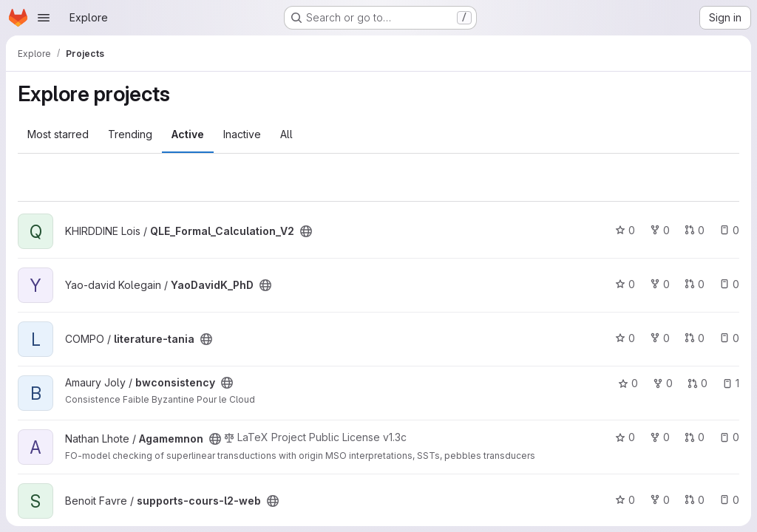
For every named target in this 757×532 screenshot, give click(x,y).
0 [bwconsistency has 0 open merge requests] (697, 383)
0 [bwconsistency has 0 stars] (628, 383)
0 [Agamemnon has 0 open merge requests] (695, 437)
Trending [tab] (130, 134)
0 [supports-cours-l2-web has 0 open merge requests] (695, 500)
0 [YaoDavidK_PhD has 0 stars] (625, 284)
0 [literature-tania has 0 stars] (625, 338)
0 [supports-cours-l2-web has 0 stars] (625, 500)
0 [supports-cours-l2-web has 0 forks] (660, 500)
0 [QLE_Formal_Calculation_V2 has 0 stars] (625, 230)
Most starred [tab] (58, 134)
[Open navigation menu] (44, 18)
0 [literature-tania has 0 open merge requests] (695, 338)
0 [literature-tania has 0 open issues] (729, 338)
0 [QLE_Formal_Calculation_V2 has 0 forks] (660, 230)
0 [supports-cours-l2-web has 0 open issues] (729, 500)
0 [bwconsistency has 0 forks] (663, 383)
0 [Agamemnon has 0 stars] (625, 437)
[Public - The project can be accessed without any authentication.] (306, 231)
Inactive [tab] (242, 134)
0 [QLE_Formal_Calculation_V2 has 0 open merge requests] (695, 230)
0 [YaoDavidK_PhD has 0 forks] (660, 284)
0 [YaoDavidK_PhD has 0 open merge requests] (695, 284)
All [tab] (286, 134)
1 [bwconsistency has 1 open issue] (731, 383)
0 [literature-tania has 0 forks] (660, 338)
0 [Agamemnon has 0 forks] (660, 437)
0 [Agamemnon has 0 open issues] (729, 437)
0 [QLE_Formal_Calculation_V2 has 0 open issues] (729, 230)
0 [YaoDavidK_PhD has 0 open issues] (729, 284)
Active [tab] (188, 134)
